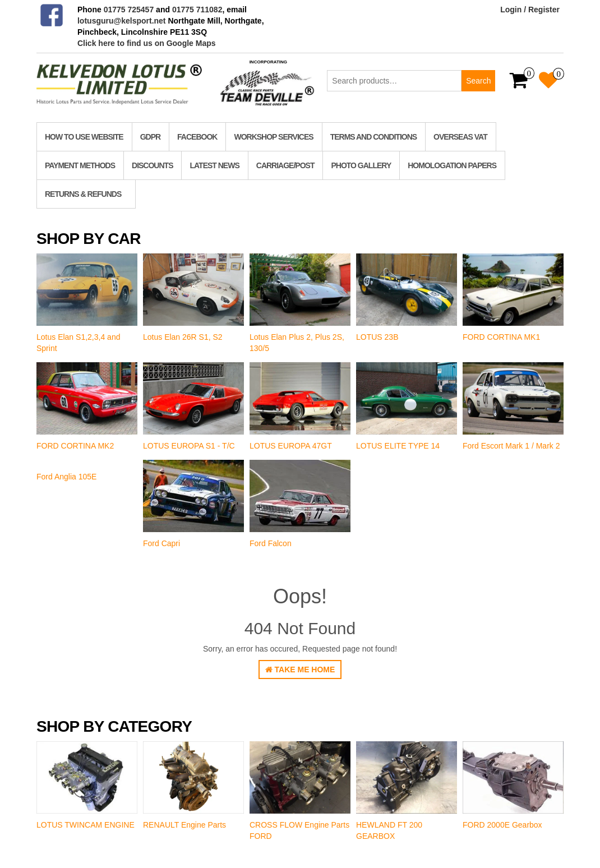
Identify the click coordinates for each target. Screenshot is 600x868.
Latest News (214, 165)
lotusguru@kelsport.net (122, 21)
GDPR (150, 137)
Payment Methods (80, 165)
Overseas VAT (460, 137)
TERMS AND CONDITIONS (373, 137)
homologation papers (452, 165)
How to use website (84, 137)
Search (478, 81)
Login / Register (530, 10)
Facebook (197, 137)
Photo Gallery (361, 165)
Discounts (152, 165)
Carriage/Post (285, 165)
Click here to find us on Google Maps (147, 43)
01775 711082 (197, 10)
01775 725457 (129, 10)
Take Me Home (300, 670)
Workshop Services (273, 137)
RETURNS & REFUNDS (83, 194)
